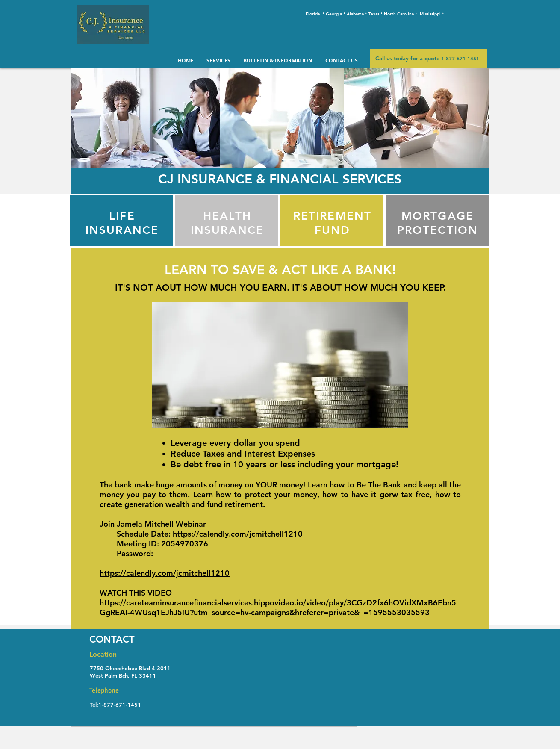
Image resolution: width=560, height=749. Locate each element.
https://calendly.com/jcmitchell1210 (238, 534)
